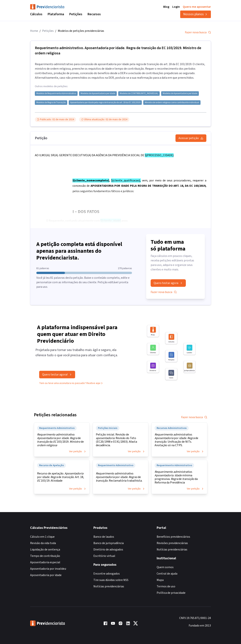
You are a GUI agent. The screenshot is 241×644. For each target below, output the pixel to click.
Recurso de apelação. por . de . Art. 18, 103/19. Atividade (61, 477)
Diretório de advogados (108, 550)
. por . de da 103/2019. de (60, 440)
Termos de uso (166, 586)
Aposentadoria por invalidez (48, 569)
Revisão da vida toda (43, 543)
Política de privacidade (171, 593)
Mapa (160, 580)
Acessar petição (191, 138)
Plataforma (56, 14)
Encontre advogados (107, 574)
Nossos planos (196, 14)
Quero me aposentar (197, 7)
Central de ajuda (167, 574)
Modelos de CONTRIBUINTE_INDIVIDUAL (139, 94)
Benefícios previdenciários (173, 537)
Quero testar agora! (57, 375)
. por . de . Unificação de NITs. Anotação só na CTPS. (176, 440)
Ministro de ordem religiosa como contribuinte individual (172, 103)
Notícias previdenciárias (109, 586)
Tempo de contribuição (45, 556)
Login (176, 7)
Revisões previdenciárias (172, 543)
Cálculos (36, 14)
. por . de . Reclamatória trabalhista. (119, 477)
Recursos (94, 14)
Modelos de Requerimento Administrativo (56, 94)
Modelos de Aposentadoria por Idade (180, 94)
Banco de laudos (104, 537)
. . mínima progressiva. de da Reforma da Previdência (176, 477)
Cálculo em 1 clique (42, 537)
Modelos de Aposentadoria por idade (98, 94)
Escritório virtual (104, 556)
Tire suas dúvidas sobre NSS (111, 580)
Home (34, 31)
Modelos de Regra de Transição (51, 103)
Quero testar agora (168, 283)
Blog (166, 7)
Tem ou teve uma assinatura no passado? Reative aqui (71, 384)
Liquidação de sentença (45, 550)
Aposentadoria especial (45, 562)
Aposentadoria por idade (46, 575)
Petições (76, 14)
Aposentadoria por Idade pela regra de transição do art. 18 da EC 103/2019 (105, 103)
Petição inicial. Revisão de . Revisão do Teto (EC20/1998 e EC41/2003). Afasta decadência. (116, 440)
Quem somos (165, 567)
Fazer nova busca (198, 32)
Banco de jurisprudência (109, 543)
